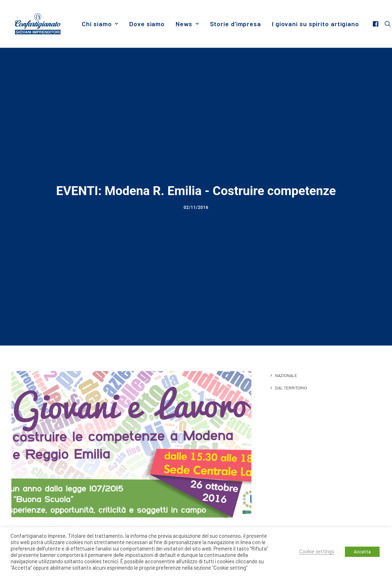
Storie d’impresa (235, 24)
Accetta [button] (362, 552)
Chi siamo (100, 24)
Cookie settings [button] (317, 551)
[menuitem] (100, 24)
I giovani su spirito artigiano (316, 24)
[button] (377, 24)
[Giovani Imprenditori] (38, 24)
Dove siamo (147, 24)
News (187, 24)
